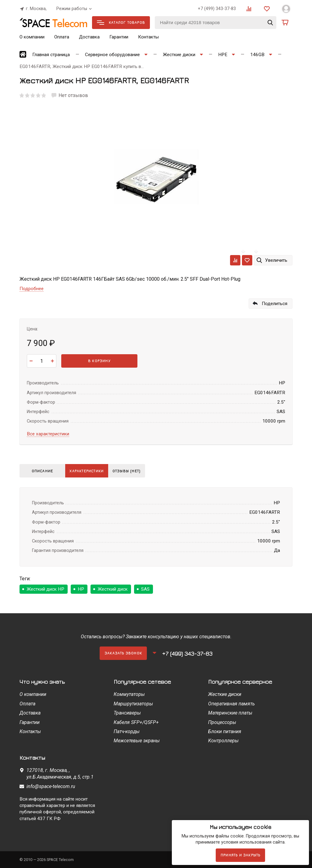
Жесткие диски (225, 694)
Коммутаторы (129, 694)
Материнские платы (230, 713)
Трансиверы (127, 713)
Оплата (62, 37)
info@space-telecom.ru (51, 786)
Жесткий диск (113, 589)
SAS (145, 589)
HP (81, 589)
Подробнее (32, 289)
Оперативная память (231, 704)
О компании (32, 37)
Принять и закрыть (240, 855)
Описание (43, 471)
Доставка (89, 37)
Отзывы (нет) (133, 471)
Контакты (148, 37)
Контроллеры (223, 741)
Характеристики (89, 471)
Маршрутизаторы (133, 704)
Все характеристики (48, 434)
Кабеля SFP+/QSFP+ (136, 722)
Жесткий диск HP (45, 589)
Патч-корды (127, 731)
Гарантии (119, 37)
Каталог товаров (121, 22)
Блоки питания (225, 731)
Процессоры (222, 722)
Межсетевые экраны (137, 741)
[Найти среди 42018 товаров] (216, 23)
